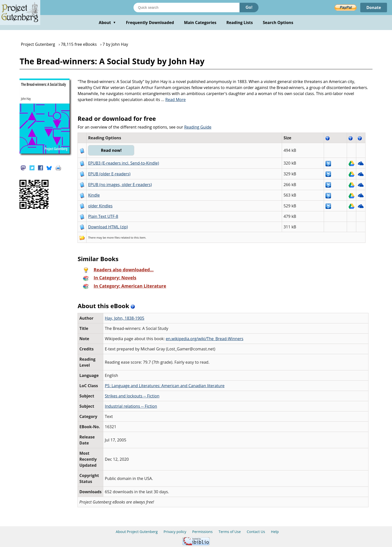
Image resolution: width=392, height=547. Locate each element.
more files (113, 237)
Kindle (94, 195)
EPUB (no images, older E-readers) (120, 185)
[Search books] (186, 8)
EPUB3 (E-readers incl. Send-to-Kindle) (123, 163)
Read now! (111, 150)
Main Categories (200, 23)
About (107, 23)
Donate (374, 8)
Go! (249, 7)
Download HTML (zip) (108, 227)
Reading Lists (240, 23)
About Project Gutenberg (137, 532)
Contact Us (256, 532)
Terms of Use (230, 532)
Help (275, 532)
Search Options (278, 23)
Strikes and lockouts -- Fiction (132, 396)
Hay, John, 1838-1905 (124, 318)
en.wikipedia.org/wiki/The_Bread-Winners (204, 339)
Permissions (202, 532)
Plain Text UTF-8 (103, 216)
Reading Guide (198, 127)
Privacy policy (175, 532)
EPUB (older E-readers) (109, 174)
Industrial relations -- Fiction (131, 406)
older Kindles (100, 206)
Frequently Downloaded (150, 23)
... (173, 100)
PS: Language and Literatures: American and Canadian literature (165, 386)
